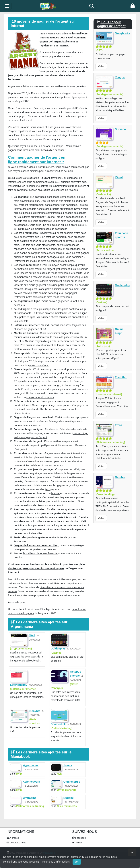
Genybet (35, 711)
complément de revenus (40, 397)
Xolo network (31, 782)
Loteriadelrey (19, 685)
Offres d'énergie (67, 790)
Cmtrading (30, 798)
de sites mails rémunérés (58, 297)
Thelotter (121, 377)
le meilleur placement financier (41, 553)
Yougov (120, 77)
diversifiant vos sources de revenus (58, 190)
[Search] (92, 6)
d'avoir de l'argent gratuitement (52, 269)
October (120, 477)
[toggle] (7, 6)
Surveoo (120, 129)
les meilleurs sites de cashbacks (49, 229)
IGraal (119, 177)
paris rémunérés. (39, 365)
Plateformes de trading (30, 806)
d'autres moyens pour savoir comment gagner (36, 568)
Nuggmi (69, 798)
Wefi (32, 635)
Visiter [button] (101, 66)
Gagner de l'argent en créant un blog (36, 545)
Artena (68, 765)
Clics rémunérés (67, 806)
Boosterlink (58, 724)
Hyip (19, 774)
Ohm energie (72, 782)
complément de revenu (61, 241)
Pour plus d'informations (56, 862)
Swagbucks (122, 33)
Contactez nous (16, 843)
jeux (47, 489)
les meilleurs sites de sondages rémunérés (50, 261)
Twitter (77, 843)
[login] (133, 6)
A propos (13, 838)
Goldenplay (58, 648)
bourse (56, 493)
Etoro (118, 425)
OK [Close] (77, 862)
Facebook (79, 838)
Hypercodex (31, 765)
